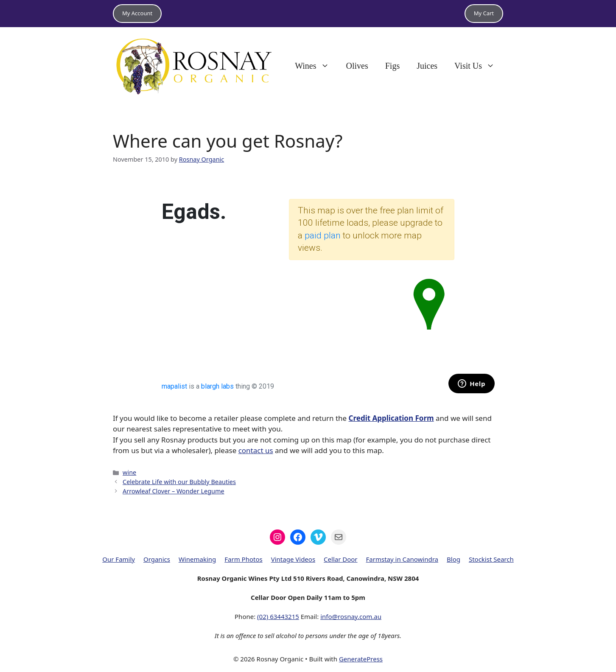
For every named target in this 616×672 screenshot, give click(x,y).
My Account (137, 13)
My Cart (484, 13)
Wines (316, 66)
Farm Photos (243, 559)
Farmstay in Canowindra (402, 559)
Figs (392, 66)
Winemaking (197, 559)
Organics (157, 559)
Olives (357, 66)
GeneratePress (361, 659)
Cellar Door (341, 559)
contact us (256, 450)
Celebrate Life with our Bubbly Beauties (179, 482)
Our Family (119, 559)
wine (129, 472)
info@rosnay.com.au (351, 616)
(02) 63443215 (278, 616)
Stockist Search (491, 559)
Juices (427, 66)
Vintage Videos (293, 559)
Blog (454, 559)
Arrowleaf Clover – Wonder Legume (174, 491)
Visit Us (479, 66)
